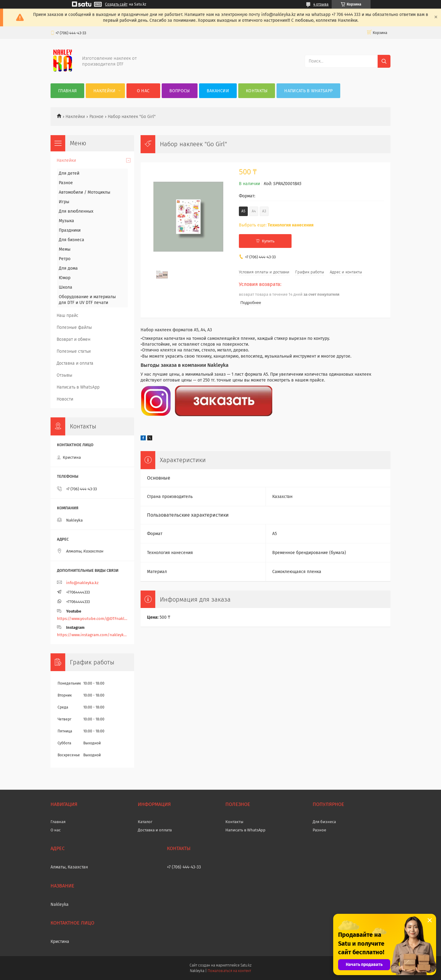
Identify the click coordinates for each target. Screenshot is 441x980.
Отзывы (64, 375)
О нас (143, 91)
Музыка (66, 221)
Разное (96, 117)
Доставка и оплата (75, 363)
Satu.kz (246, 965)
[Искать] (384, 61)
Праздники (70, 230)
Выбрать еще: (276, 225)
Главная (67, 91)
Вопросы (180, 91)
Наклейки (104, 91)
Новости (65, 399)
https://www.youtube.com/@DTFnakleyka (92, 619)
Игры (64, 202)
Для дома (68, 268)
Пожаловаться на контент (229, 971)
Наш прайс (68, 315)
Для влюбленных (76, 211)
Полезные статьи (74, 351)
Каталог (145, 822)
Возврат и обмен (73, 339)
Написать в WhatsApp (308, 91)
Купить (268, 241)
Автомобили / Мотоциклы (85, 192)
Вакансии (218, 91)
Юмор (65, 278)
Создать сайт (116, 4)
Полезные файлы (74, 327)
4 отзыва (321, 4)
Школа (66, 287)
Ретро (65, 259)
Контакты (257, 91)
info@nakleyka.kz (82, 583)
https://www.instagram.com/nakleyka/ (92, 635)
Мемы (65, 249)
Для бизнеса (72, 240)
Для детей (69, 173)
